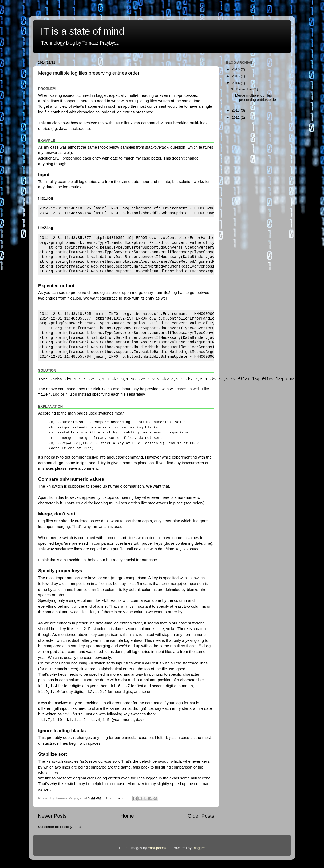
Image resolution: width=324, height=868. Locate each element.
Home (127, 816)
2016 (236, 69)
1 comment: (116, 798)
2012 (236, 118)
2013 (236, 110)
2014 (236, 83)
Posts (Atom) (70, 827)
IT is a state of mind (82, 31)
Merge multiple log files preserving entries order (89, 73)
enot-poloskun (159, 848)
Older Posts (201, 816)
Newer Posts (52, 816)
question (178, 147)
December (245, 89)
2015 (236, 76)
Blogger (199, 848)
